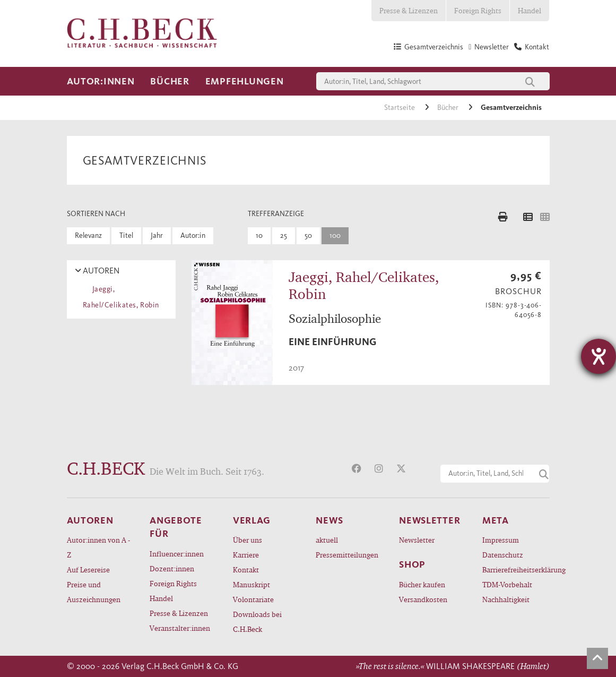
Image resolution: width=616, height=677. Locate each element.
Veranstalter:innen (180, 628)
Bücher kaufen (422, 584)
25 (284, 235)
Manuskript (251, 584)
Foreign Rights (478, 10)
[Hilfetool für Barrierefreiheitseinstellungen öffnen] (598, 356)
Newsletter (417, 540)
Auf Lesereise (88, 569)
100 (335, 235)
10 (259, 235)
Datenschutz (503, 555)
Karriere (246, 555)
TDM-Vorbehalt (507, 584)
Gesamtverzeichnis (511, 108)
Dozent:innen (172, 568)
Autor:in (193, 235)
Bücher (170, 81)
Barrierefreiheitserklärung (516, 569)
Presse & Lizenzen (409, 10)
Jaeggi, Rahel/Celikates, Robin (121, 297)
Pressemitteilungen (347, 555)
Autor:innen (101, 81)
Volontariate (253, 599)
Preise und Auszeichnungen (94, 592)
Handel (530, 10)
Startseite (400, 108)
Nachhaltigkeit (506, 599)
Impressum (501, 540)
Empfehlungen (245, 81)
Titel (126, 235)
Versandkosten (423, 599)
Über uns (248, 540)
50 (308, 235)
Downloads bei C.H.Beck (257, 622)
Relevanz (88, 235)
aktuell (327, 540)
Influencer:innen (177, 554)
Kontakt (246, 569)
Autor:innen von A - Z (98, 547)
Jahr (157, 235)
